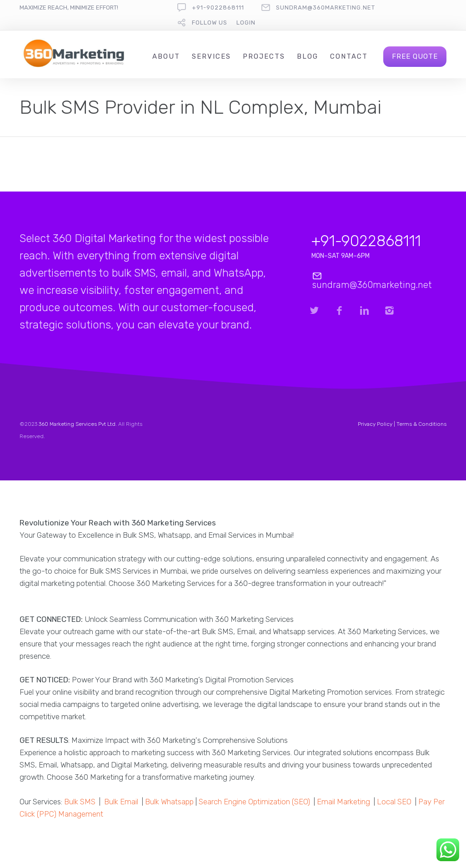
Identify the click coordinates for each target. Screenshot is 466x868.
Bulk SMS (80, 802)
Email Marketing (343, 802)
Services (211, 56)
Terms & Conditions (421, 424)
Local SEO (394, 802)
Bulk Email (121, 802)
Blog (308, 56)
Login (246, 23)
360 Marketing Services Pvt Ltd (77, 424)
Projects (264, 56)
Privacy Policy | (377, 424)
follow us (210, 23)
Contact (349, 56)
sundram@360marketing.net (326, 8)
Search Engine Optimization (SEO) (254, 802)
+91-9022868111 (218, 8)
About (166, 56)
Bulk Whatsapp (169, 802)
